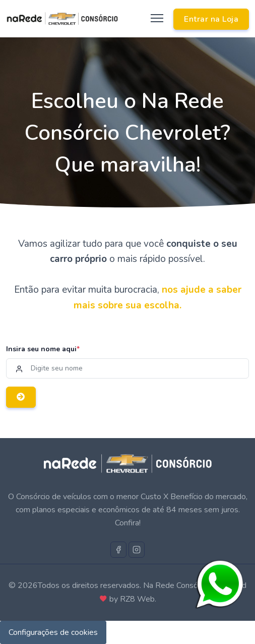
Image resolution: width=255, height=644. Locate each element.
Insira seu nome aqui (43, 349)
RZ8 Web (137, 599)
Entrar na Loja (211, 19)
